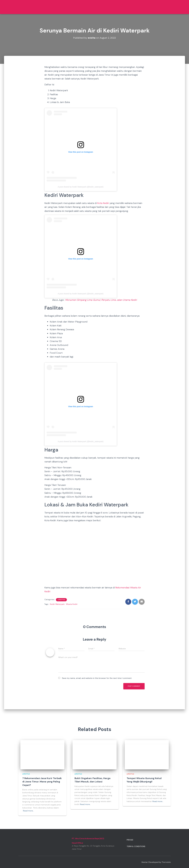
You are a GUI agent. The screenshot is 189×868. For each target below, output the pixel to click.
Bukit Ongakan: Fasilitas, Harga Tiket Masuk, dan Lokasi (92, 780)
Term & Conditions (136, 846)
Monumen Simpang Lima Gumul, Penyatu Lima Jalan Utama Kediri (101, 300)
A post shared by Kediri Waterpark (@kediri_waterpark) (81, 187)
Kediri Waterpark (57, 604)
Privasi (130, 840)
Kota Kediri (103, 203)
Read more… (28, 811)
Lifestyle (61, 600)
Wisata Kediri (72, 604)
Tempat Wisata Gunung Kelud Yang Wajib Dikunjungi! (144, 780)
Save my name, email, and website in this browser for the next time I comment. (97, 678)
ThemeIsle (166, 862)
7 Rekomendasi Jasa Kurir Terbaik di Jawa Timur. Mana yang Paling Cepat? (42, 782)
